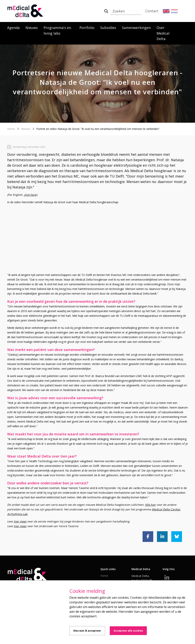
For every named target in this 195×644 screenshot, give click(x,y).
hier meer (20, 521)
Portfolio (87, 28)
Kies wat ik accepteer (87, 631)
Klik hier (150, 505)
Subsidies (108, 28)
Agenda (13, 28)
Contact (152, 11)
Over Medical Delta (163, 33)
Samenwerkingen (136, 28)
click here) (30, 195)
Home (11, 129)
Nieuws (32, 28)
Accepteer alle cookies (128, 631)
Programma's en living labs (57, 30)
